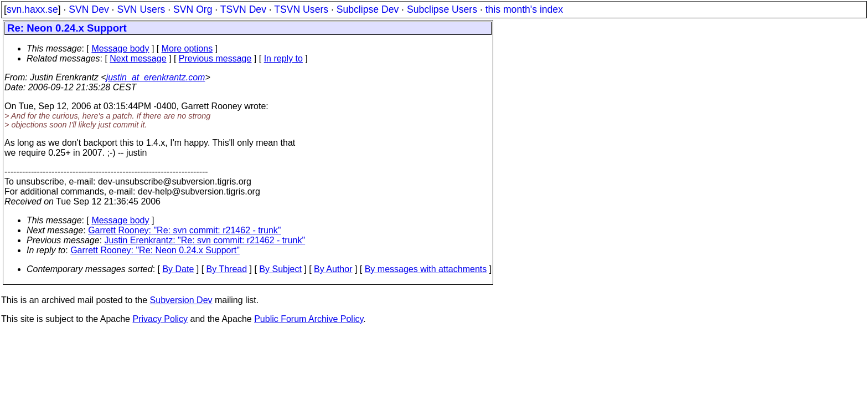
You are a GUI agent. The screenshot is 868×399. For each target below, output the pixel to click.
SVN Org (193, 9)
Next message (138, 58)
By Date (178, 269)
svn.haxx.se (32, 9)
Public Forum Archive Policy (309, 319)
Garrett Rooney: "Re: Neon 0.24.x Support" (155, 250)
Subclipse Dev (368, 9)
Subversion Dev (181, 300)
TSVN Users (301, 9)
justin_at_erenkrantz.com (156, 77)
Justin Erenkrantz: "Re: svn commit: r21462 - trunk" (205, 240)
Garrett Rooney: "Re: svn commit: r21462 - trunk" (184, 230)
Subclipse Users (442, 9)
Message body (120, 48)
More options (187, 48)
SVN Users (141, 9)
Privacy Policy (160, 319)
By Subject (280, 269)
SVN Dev (89, 9)
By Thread (227, 269)
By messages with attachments (426, 269)
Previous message (215, 58)
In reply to (283, 58)
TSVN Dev (243, 9)
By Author (333, 269)
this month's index (524, 9)
